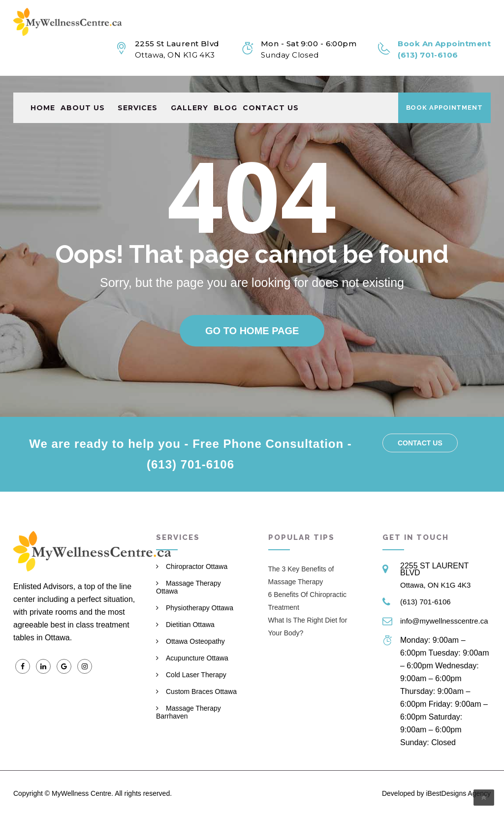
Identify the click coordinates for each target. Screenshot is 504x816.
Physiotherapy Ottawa (200, 608)
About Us (83, 91)
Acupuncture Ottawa (197, 658)
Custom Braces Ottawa (201, 691)
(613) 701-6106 (425, 602)
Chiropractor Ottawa (197, 566)
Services (138, 91)
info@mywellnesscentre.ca (444, 621)
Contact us (271, 91)
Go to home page (252, 331)
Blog (225, 91)
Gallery (189, 91)
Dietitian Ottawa (190, 625)
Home (43, 91)
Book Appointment (444, 91)
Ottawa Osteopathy (195, 641)
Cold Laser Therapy (196, 675)
